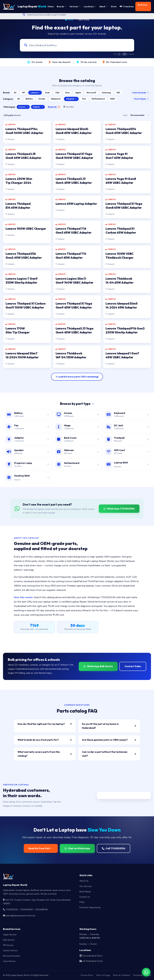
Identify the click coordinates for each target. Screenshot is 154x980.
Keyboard (56, 99)
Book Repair (85, 892)
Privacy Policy (87, 975)
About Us (84, 881)
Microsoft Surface (12, 956)
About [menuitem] (103, 6)
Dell (57, 93)
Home (69, 20)
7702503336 (12, 910)
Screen (42, 99)
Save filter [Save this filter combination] (69, 107)
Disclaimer (138, 975)
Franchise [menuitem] (127, 6)
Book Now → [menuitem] (143, 6)
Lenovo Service (10, 950)
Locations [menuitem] (90, 6)
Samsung (106, 93)
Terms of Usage (103, 975)
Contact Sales (133, 666)
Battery (29, 99)
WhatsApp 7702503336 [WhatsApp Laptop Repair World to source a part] (119, 509)
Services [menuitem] (75, 6)
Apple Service (10, 935)
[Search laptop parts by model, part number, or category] (74, 45)
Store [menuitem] (114, 6)
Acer (48, 93)
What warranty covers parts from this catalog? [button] (45, 754)
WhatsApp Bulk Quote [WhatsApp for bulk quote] (98, 666)
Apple (78, 93)
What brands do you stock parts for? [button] (45, 740)
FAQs (82, 902)
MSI (118, 93)
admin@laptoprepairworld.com (20, 916)
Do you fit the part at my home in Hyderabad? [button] (109, 726)
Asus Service (9, 961)
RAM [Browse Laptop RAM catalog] (113, 99)
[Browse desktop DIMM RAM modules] (27, 478)
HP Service (8, 945)
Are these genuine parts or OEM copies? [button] (109, 740)
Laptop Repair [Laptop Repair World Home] (25, 7)
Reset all (54, 107)
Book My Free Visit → (41, 848)
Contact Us (85, 897)
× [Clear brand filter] (27, 107)
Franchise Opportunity (90, 907)
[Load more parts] (77, 377)
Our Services (86, 886)
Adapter (71, 99)
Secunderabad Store (91, 956)
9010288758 (42, 910)
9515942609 (27, 910)
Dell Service (9, 940)
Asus (67, 93)
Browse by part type (77, 404)
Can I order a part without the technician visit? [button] (109, 754)
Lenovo (35, 93)
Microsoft (91, 93)
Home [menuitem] (51, 6)
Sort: (125, 115)
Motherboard (98, 99)
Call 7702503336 (114, 848)
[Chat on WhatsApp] (146, 972)
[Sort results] (140, 115)
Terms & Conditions (122, 975)
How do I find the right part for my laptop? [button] (45, 724)
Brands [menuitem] (62, 6)
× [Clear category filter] (42, 107)
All (15, 93)
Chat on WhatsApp (77, 848)
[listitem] (27, 132)
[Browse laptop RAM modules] (127, 464)
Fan (84, 99)
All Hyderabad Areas (91, 961)
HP (23, 93)
